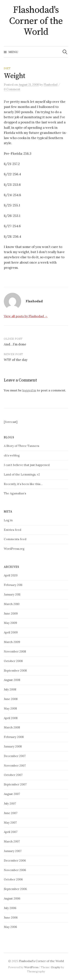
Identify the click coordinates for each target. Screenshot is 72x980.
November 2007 (15, 766)
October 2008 (13, 661)
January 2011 (12, 594)
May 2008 (10, 708)
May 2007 (10, 823)
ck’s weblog (12, 455)
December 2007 (15, 756)
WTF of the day (16, 360)
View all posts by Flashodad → (26, 316)
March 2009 (12, 642)
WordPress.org (14, 549)
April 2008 (11, 718)
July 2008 (10, 689)
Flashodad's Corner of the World (36, 21)
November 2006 (15, 870)
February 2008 (14, 737)
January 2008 (13, 746)
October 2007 (13, 775)
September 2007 (15, 784)
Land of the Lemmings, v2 (22, 474)
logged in (29, 390)
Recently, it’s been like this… (23, 484)
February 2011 (13, 585)
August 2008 (12, 680)
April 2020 (11, 575)
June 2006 (11, 918)
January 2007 (13, 851)
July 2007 (10, 803)
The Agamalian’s (15, 493)
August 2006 (12, 898)
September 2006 (15, 889)
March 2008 (12, 727)
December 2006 (15, 861)
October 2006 (13, 879)
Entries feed (12, 530)
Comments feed (15, 539)
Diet (7, 68)
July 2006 (10, 908)
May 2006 (10, 927)
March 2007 (12, 841)
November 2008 (15, 651)
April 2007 (11, 832)
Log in (8, 520)
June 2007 (11, 813)
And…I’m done (15, 344)
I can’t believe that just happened (27, 465)
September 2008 (15, 671)
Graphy (56, 967)
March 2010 (12, 604)
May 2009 (10, 623)
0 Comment (12, 89)
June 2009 (11, 614)
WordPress (31, 967)
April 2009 (11, 632)
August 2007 (12, 794)
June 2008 (11, 699)
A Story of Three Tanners (22, 446)
